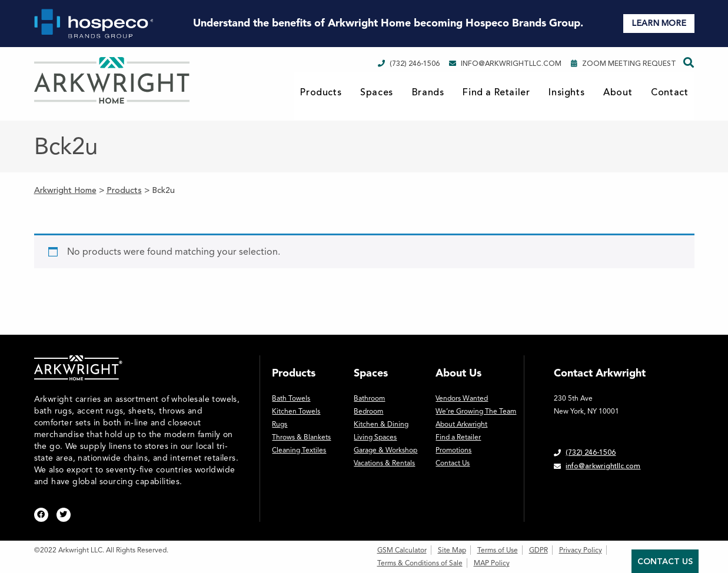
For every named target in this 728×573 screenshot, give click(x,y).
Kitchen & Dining (381, 424)
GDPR (538, 550)
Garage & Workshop (385, 450)
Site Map (452, 550)
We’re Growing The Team (476, 411)
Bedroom (368, 411)
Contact (669, 92)
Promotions (453, 450)
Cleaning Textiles (299, 450)
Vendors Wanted (462, 398)
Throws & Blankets (301, 437)
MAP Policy (492, 563)
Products (321, 92)
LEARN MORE (659, 23)
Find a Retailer (496, 92)
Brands (428, 92)
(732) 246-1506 (409, 64)
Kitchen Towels (296, 411)
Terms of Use (498, 550)
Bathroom (369, 398)
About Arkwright (461, 424)
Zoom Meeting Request (624, 64)
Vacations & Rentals (384, 463)
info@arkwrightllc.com (505, 64)
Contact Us (453, 463)
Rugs (280, 424)
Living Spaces (375, 437)
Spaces (377, 92)
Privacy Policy (581, 550)
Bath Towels (291, 398)
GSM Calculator (402, 550)
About (618, 92)
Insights (566, 92)
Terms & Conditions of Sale (420, 563)
